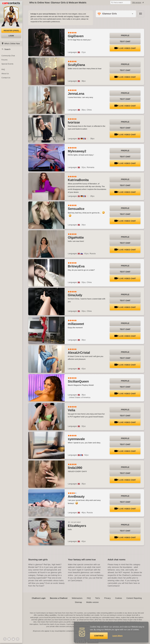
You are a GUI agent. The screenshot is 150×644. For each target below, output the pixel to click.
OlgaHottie (76, 237)
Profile (125, 35)
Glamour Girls (109, 14)
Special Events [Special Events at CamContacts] (7, 64)
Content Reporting (134, 598)
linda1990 (75, 468)
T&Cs (97, 598)
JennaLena (76, 94)
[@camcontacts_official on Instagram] (18, 639)
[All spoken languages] (88, 139)
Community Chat (8, 56)
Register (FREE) (11, 31)
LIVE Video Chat (125, 48)
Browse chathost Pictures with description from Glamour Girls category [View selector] (141, 14)
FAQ (89, 598)
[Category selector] (116, 14)
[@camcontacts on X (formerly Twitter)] (5, 639)
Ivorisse (74, 122)
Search (7, 49)
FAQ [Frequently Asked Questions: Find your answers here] (3, 69)
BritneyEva (76, 266)
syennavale (76, 439)
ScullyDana (76, 65)
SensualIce (76, 209)
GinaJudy (75, 295)
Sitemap (78, 602)
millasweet (76, 324)
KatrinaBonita (78, 180)
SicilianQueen (78, 381)
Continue (99, 636)
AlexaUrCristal (79, 353)
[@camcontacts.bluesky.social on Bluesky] (9, 639)
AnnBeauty (76, 497)
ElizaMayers (77, 526)
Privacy (108, 598)
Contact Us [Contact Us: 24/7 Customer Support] (6, 78)
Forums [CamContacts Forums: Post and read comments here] (4, 60)
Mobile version (92, 602)
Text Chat (125, 41)
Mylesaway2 (77, 151)
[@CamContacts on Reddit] (13, 639)
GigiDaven (76, 36)
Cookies (119, 598)
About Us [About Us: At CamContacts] (5, 74)
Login (11, 36)
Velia (71, 410)
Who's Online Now (12, 44)
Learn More (118, 636)
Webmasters (77, 598)
